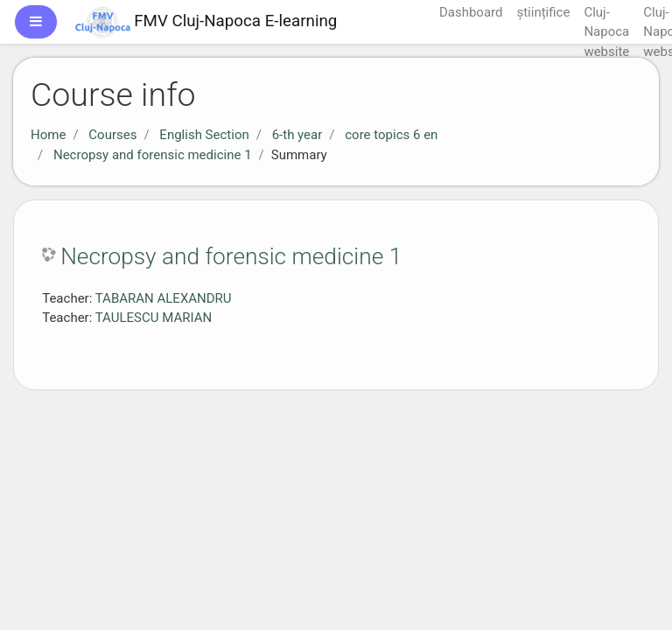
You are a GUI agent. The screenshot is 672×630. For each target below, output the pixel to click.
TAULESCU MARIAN (154, 318)
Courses (112, 135)
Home (48, 135)
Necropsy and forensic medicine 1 (153, 155)
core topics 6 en (391, 135)
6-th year (297, 135)
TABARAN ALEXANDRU (164, 298)
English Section (204, 135)
